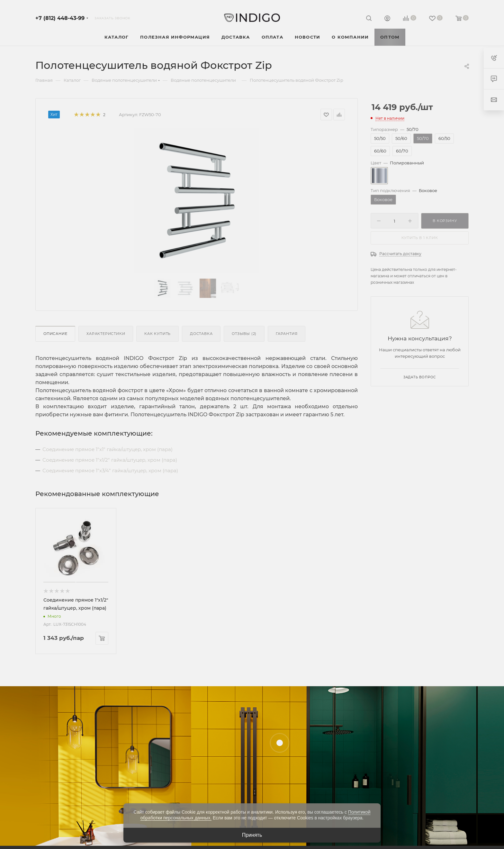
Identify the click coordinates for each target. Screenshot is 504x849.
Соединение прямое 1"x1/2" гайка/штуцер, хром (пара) (110, 460)
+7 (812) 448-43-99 (60, 18)
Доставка (201, 334)
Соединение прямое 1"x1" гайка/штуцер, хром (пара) (108, 449)
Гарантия (287, 334)
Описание (55, 334)
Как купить (157, 334)
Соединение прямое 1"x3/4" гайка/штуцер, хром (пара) (110, 471)
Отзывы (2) (244, 334)
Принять (252, 835)
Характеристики (106, 334)
